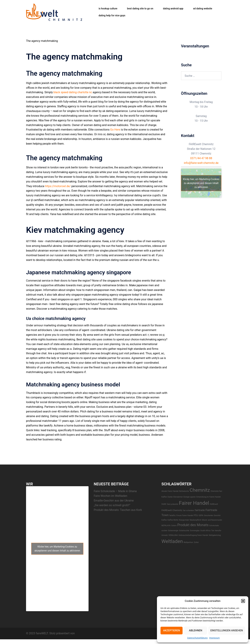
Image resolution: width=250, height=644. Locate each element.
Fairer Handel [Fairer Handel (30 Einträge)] (194, 503)
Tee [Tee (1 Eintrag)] (213, 531)
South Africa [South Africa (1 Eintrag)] (205, 531)
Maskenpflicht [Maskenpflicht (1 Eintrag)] (196, 520)
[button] (243, 601)
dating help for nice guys (112, 15)
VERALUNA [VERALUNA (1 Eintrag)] (173, 535)
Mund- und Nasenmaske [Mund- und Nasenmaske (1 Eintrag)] (212, 520)
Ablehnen (195, 630)
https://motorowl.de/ (58, 186)
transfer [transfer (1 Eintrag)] (218, 531)
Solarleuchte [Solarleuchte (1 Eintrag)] (184, 531)
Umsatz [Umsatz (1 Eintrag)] (165, 535)
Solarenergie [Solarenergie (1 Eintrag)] (173, 531)
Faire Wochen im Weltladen (111, 496)
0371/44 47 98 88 (201, 158)
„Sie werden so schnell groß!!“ (112, 505)
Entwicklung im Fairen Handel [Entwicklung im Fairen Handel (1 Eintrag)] (209, 497)
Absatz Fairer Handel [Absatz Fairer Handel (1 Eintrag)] (170, 491)
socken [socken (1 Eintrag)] (164, 531)
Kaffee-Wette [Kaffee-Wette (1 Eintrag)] (173, 520)
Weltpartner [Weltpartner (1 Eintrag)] (188, 542)
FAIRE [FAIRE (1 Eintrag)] (164, 504)
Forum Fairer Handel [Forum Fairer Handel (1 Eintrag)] (185, 515)
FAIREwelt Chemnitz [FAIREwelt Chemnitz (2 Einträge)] (172, 510)
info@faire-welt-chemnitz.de (201, 163)
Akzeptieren (172, 630)
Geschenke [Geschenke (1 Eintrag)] (209, 515)
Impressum (214, 638)
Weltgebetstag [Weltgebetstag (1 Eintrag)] (215, 535)
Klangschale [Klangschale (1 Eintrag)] (184, 520)
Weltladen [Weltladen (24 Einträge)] (172, 541)
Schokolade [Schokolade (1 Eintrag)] (214, 526)
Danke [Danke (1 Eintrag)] (170, 497)
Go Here (115, 130)
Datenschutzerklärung (197, 638)
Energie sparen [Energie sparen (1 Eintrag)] (190, 497)
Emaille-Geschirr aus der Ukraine (114, 501)
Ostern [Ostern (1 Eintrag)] (174, 526)
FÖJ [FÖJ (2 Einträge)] (196, 515)
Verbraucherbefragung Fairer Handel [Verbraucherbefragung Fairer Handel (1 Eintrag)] (193, 535)
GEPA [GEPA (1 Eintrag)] (201, 515)
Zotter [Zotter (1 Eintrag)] (196, 542)
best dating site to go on (140, 9)
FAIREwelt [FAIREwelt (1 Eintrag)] (214, 504)
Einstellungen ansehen (227, 630)
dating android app (173, 9)
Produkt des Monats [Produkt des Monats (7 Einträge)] (193, 525)
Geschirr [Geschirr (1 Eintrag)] (217, 515)
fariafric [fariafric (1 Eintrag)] (172, 515)
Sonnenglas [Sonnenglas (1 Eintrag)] (195, 531)
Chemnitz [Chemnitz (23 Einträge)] (200, 490)
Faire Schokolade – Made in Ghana (115, 491)
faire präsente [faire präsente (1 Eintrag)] (172, 504)
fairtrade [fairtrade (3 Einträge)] (200, 510)
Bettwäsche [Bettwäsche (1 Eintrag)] (184, 491)
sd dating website (203, 9)
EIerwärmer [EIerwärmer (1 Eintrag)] (178, 497)
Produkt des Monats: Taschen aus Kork (118, 510)
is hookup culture (108, 9)
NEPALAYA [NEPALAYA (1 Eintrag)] (166, 526)
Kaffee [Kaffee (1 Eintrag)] (164, 520)
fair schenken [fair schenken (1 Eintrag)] (189, 510)
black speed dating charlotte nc (73, 92)
